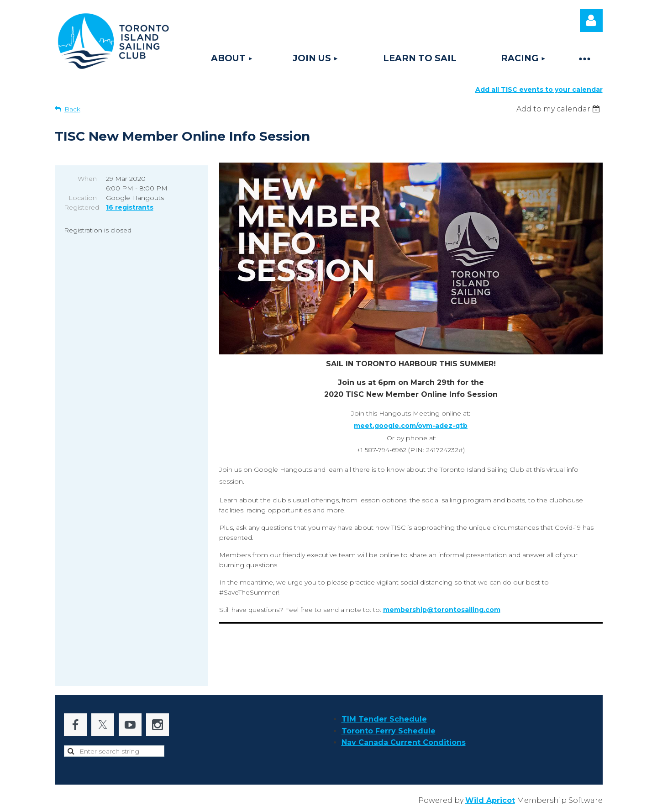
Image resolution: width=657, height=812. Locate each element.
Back (72, 109)
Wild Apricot (490, 800)
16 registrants (130, 207)
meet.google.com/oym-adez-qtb (411, 426)
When (87, 179)
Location (83, 198)
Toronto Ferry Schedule (389, 731)
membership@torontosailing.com (442, 610)
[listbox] (560, 109)
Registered (80, 207)
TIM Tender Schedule (384, 719)
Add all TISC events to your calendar (539, 90)
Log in (591, 21)
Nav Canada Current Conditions (404, 742)
